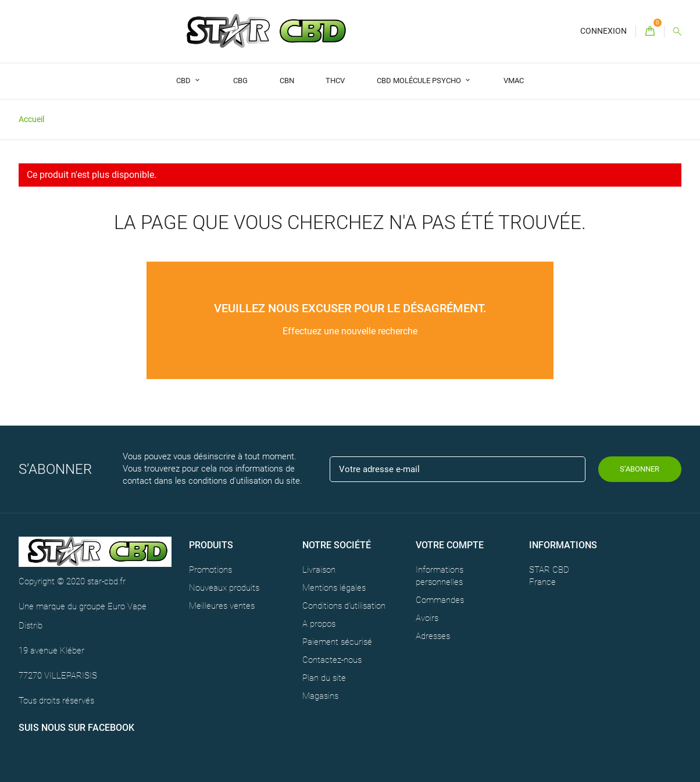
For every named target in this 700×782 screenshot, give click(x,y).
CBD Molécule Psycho (420, 81)
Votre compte (450, 545)
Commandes (440, 600)
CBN (287, 81)
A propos (319, 624)
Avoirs (427, 618)
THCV (335, 81)
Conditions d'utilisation (344, 606)
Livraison (319, 570)
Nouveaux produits (224, 588)
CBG (240, 81)
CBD (184, 81)
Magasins (320, 696)
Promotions (210, 570)
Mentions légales (334, 588)
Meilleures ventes (222, 606)
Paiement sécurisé (337, 642)
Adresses (433, 636)
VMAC (514, 81)
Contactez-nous (332, 660)
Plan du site (324, 678)
